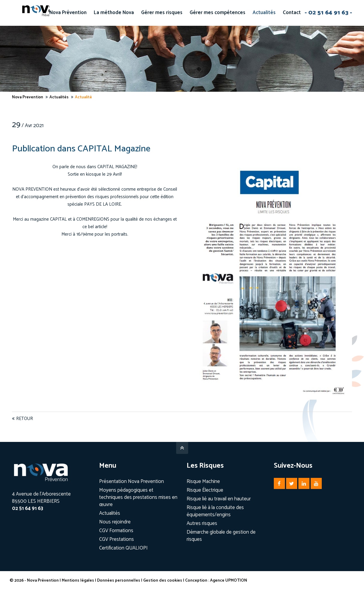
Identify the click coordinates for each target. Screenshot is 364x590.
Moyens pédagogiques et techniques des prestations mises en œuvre (138, 497)
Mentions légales (80, 581)
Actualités (110, 513)
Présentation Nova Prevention (132, 481)
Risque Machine (203, 481)
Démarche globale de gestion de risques (221, 536)
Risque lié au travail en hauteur (219, 499)
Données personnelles (121, 581)
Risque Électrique (205, 490)
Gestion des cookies (165, 581)
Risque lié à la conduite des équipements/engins (215, 511)
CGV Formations (116, 531)
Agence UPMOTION (231, 581)
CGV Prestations (117, 539)
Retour (25, 419)
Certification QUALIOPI (123, 548)
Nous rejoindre (115, 522)
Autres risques (202, 523)
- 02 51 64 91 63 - (328, 13)
